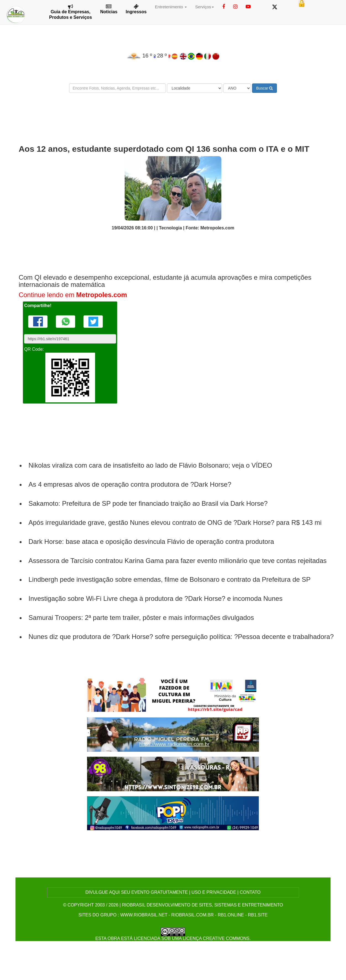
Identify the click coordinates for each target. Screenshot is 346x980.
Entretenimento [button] (171, 7)
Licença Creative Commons (216, 938)
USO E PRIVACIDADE (214, 892)
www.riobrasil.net (144, 915)
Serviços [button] (205, 7)
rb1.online (231, 915)
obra (114, 938)
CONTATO (250, 892)
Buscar (264, 88)
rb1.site (258, 915)
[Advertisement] (173, 114)
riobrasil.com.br (193, 915)
